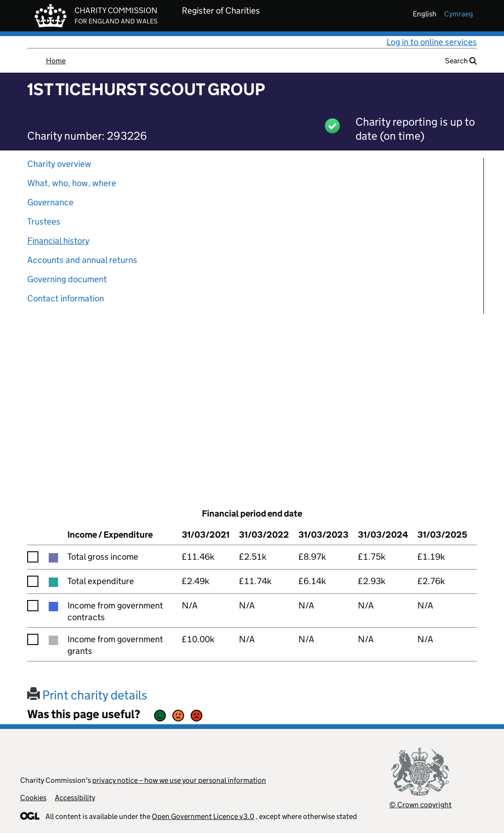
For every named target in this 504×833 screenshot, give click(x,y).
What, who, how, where (72, 183)
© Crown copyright (420, 805)
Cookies (33, 798)
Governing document (67, 279)
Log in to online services (432, 42)
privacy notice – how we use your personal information (179, 780)
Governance (50, 202)
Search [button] (461, 61)
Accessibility (75, 798)
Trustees (44, 221)
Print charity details (87, 695)
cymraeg (459, 14)
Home (56, 61)
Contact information (66, 298)
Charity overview (59, 164)
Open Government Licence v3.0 (203, 816)
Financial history (58, 241)
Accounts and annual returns (82, 260)
